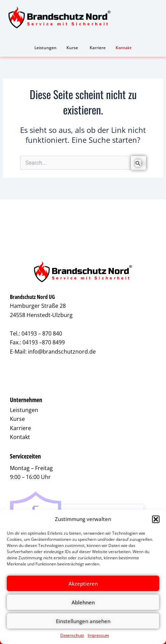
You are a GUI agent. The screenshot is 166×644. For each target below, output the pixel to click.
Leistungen (24, 410)
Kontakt (20, 437)
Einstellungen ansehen (83, 621)
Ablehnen (83, 602)
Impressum (98, 635)
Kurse (17, 419)
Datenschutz (72, 635)
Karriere (20, 428)
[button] (156, 519)
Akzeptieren (83, 584)
